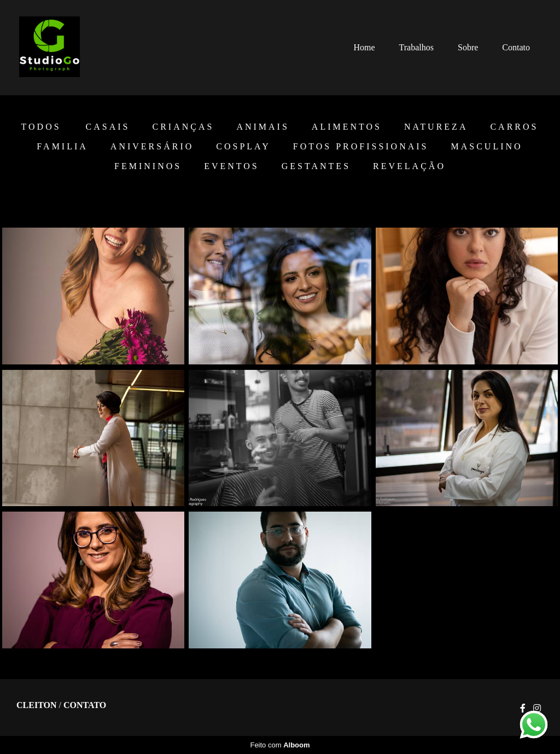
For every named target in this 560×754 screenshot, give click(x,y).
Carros (514, 127)
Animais (262, 127)
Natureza (436, 127)
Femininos (148, 166)
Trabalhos (416, 47)
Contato (516, 47)
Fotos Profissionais (361, 147)
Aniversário (152, 147)
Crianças (183, 127)
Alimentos (347, 127)
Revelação (409, 166)
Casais (108, 127)
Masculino (487, 147)
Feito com (280, 745)
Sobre (468, 47)
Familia (62, 147)
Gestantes (316, 166)
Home (364, 47)
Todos (41, 127)
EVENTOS (232, 166)
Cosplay (243, 147)
